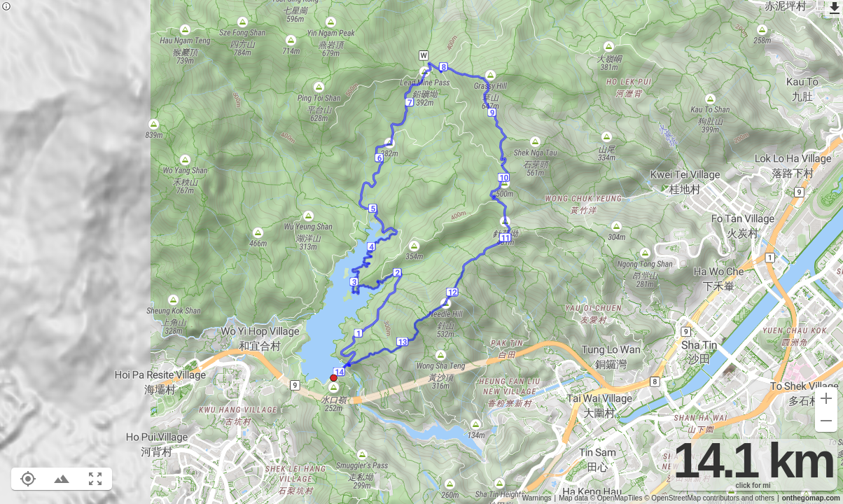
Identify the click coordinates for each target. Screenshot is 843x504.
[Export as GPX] (834, 9)
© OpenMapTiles (616, 498)
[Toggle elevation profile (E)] (62, 479)
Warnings (537, 498)
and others (758, 498)
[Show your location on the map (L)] (28, 479)
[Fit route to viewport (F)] (95, 479)
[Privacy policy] (6, 7)
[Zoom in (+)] (826, 398)
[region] (421, 252)
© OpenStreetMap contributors (692, 498)
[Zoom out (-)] (826, 421)
